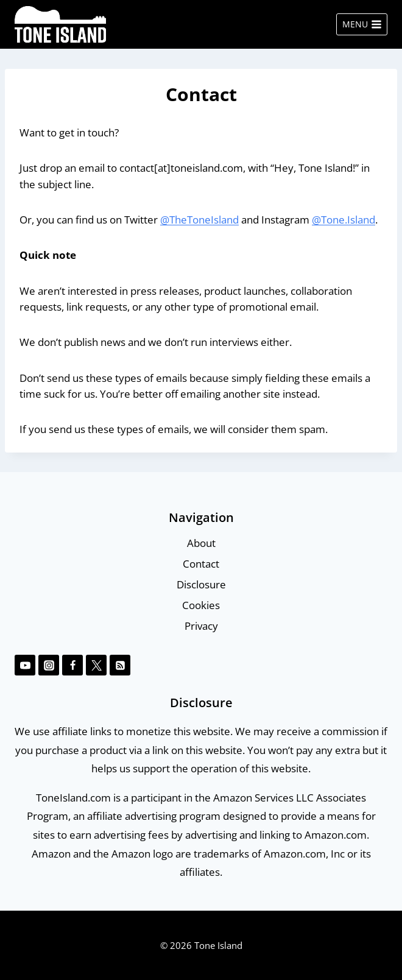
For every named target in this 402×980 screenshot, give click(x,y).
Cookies (201, 605)
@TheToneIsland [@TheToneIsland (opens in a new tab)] (199, 220)
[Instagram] (49, 665)
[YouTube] (25, 665)
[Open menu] (362, 24)
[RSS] (120, 665)
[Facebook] (72, 665)
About (201, 543)
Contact (201, 564)
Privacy (201, 626)
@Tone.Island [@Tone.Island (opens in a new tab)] (344, 220)
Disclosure (201, 584)
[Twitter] (96, 665)
